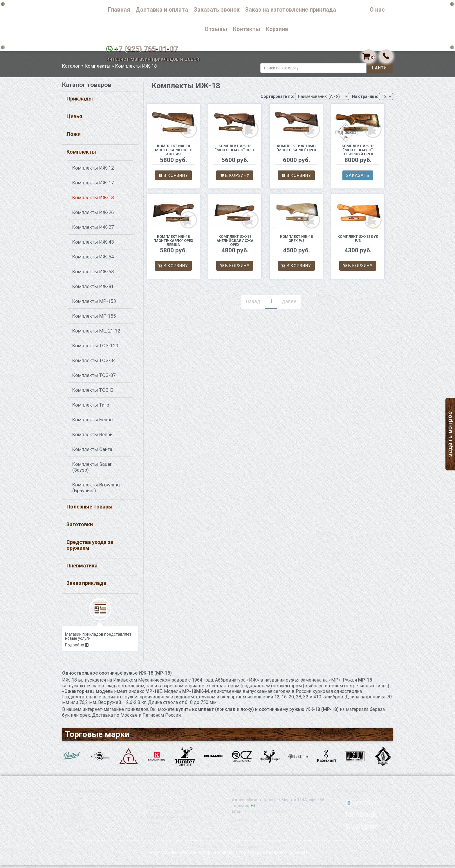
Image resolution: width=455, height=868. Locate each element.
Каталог (353, 10)
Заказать (358, 178)
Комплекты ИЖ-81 (93, 289)
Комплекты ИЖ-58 (93, 274)
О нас (377, 10)
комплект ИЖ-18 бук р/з (358, 241)
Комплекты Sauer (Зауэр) (92, 470)
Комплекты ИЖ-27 (93, 230)
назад (253, 304)
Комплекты (98, 68)
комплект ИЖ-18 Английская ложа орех (235, 243)
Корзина (277, 29)
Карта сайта (243, 823)
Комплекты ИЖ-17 (93, 185)
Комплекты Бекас (92, 422)
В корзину (173, 178)
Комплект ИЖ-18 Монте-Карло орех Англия (173, 152)
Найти (379, 70)
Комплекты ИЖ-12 (93, 170)
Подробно (77, 648)
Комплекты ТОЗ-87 (94, 378)
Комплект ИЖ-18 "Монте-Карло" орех (235, 150)
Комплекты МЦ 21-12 (96, 333)
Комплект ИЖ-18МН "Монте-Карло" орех (296, 150)
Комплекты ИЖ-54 (93, 259)
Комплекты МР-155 (94, 319)
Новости (155, 831)
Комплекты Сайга (92, 452)
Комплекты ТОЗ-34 (94, 363)
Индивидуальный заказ (170, 820)
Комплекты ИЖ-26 (93, 215)
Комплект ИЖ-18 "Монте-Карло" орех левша (173, 243)
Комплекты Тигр (91, 407)
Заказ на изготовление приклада (291, 10)
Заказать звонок (217, 10)
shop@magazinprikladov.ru (270, 814)
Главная (119, 10)
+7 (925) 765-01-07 (146, 49)
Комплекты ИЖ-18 (93, 200)
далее (289, 304)
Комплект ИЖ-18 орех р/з (296, 241)
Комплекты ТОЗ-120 (95, 348)
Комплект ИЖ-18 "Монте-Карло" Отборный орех (358, 152)
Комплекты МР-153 (94, 304)
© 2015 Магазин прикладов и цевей (228, 849)
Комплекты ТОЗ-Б (93, 393)
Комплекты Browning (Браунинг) (96, 490)
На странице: (365, 99)
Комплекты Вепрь (92, 437)
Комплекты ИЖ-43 (93, 245)
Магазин (155, 808)
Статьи (154, 837)
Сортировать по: (277, 99)
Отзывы (216, 29)
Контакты (247, 29)
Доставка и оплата (162, 10)
